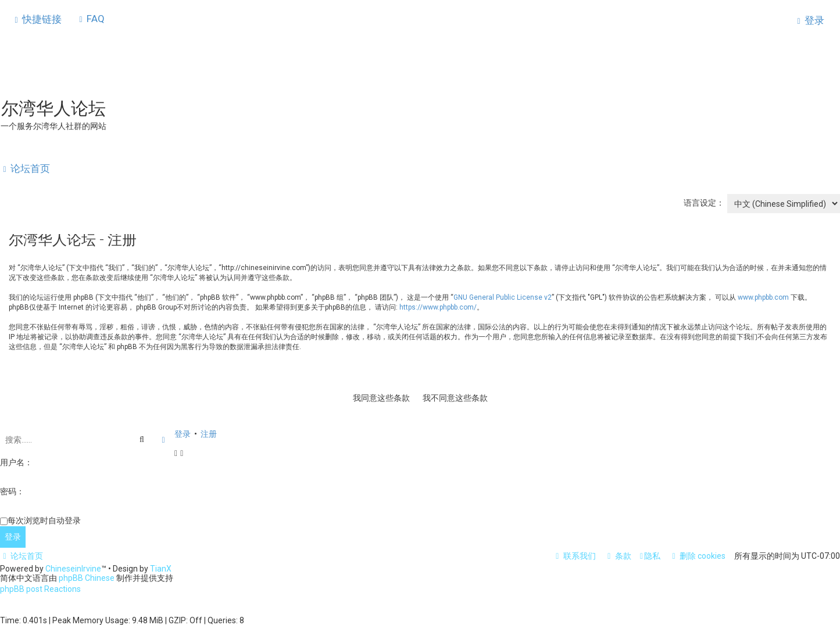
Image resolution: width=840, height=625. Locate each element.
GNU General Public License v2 (503, 296)
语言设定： (704, 202)
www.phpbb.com (763, 296)
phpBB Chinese (87, 578)
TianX (161, 569)
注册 (209, 433)
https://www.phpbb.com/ (438, 306)
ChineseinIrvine (73, 569)
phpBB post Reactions (40, 589)
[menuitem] (90, 19)
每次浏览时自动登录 (44, 519)
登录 (183, 433)
